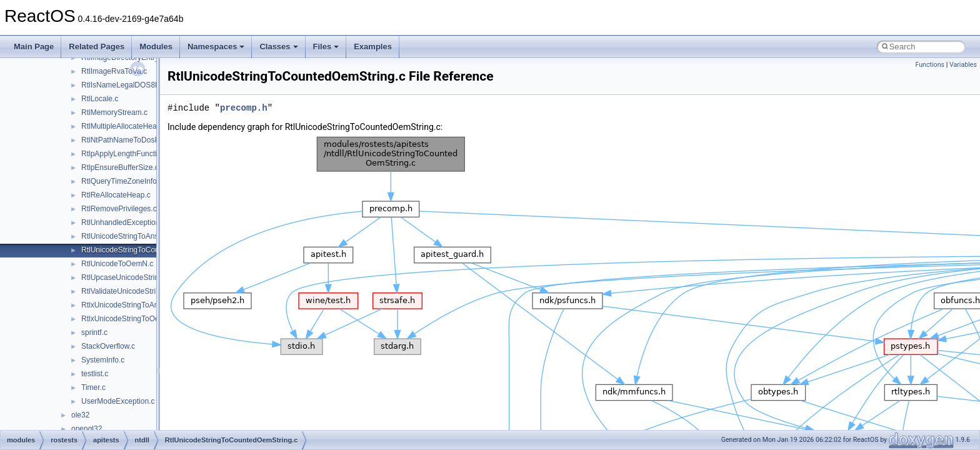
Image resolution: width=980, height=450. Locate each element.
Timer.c (93, 387)
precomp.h (244, 108)
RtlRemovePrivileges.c (119, 209)
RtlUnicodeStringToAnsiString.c (133, 236)
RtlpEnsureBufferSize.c (120, 167)
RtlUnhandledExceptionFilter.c (132, 222)
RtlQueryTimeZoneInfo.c (122, 181)
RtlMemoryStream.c (114, 112)
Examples (373, 47)
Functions (930, 65)
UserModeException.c (118, 401)
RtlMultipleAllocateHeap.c (124, 126)
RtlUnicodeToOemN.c (117, 264)
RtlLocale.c (100, 99)
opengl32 (87, 429)
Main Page (34, 47)
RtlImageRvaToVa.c (114, 71)
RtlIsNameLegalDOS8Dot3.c (129, 85)
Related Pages (97, 47)
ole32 (80, 415)
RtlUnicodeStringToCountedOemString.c (148, 250)
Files (326, 47)
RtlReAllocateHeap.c (116, 195)
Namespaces (216, 47)
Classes (278, 47)
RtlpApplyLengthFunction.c (126, 154)
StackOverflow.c (108, 346)
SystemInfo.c (103, 360)
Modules (156, 47)
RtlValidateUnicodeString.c (126, 291)
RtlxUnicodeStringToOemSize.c (133, 319)
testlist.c (95, 374)
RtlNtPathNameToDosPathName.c (138, 140)
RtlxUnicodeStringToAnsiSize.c (133, 305)
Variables (963, 65)
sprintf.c (94, 332)
